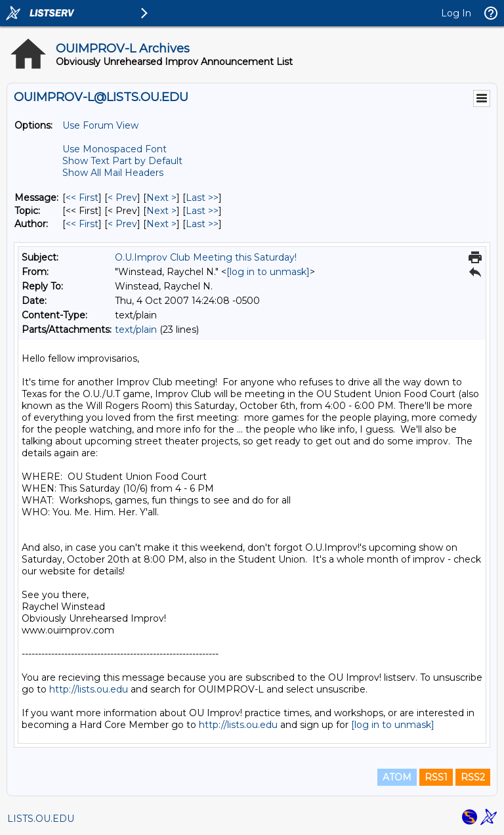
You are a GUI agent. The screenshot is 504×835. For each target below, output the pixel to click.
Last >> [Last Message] (202, 198)
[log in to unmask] (268, 272)
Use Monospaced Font (115, 149)
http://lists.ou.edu (89, 689)
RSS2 (473, 777)
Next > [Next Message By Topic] (161, 211)
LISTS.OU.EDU (41, 819)
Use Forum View (100, 125)
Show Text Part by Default (122, 161)
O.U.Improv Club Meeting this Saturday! (206, 257)
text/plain (136, 330)
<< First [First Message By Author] (82, 224)
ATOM (397, 777)
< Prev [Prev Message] (122, 198)
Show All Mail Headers (113, 173)
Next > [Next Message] (161, 198)
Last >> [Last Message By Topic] (202, 211)
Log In (456, 13)
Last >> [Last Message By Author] (202, 224)
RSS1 (436, 777)
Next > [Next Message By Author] (161, 224)
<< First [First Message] (82, 198)
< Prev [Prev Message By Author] (122, 224)
